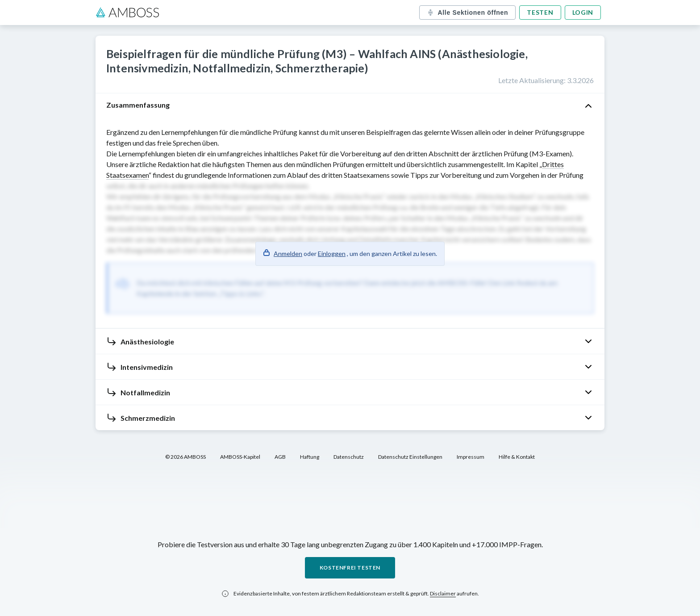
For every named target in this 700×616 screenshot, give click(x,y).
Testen (540, 12)
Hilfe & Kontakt (517, 457)
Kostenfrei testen (350, 568)
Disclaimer (443, 593)
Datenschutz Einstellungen (410, 457)
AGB (280, 457)
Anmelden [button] (288, 254)
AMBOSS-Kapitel (240, 457)
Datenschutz (349, 457)
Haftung (310, 457)
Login (583, 12)
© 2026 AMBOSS (185, 457)
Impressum (471, 457)
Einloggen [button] (332, 254)
